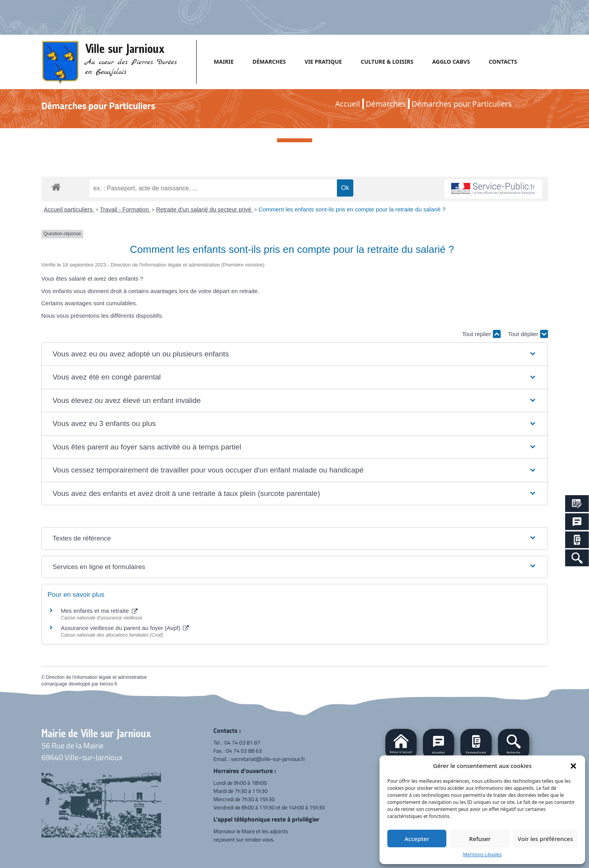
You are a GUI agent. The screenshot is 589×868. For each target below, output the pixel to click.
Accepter (417, 839)
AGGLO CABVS (451, 62)
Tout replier (481, 334)
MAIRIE (224, 62)
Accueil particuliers (69, 209)
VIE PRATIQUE (323, 62)
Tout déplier (528, 334)
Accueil (348, 104)
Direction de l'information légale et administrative (97, 677)
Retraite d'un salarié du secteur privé (204, 209)
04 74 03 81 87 (242, 742)
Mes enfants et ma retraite (99, 611)
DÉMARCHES (269, 62)
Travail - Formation (125, 209)
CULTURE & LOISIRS (387, 62)
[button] (573, 766)
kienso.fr (108, 684)
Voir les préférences (545, 839)
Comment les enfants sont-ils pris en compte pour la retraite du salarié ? (352, 209)
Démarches (386, 104)
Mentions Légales (482, 855)
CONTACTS (503, 62)
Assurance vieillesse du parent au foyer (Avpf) (125, 628)
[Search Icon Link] (577, 558)
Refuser (480, 839)
